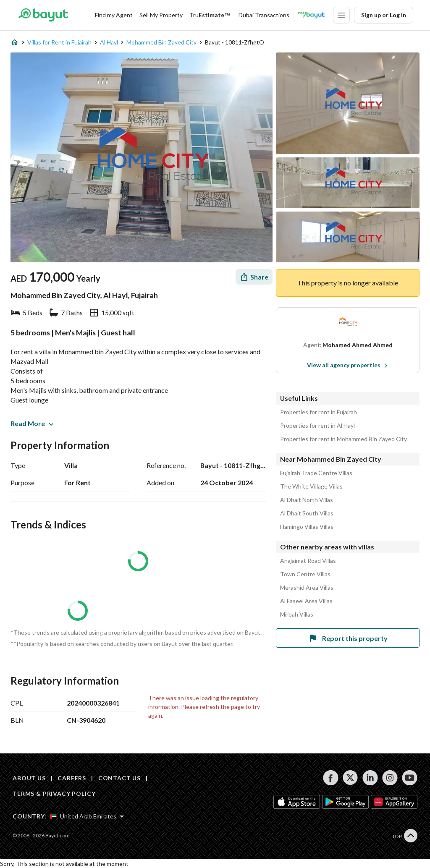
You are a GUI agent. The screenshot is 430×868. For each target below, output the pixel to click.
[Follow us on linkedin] (370, 778)
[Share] (254, 277)
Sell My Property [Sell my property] (161, 15)
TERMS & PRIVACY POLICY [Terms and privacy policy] (54, 793)
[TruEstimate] (210, 15)
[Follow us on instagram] (390, 778)
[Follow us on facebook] (331, 778)
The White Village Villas (311, 486)
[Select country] (87, 816)
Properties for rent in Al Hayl (317, 426)
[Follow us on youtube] (410, 778)
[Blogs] (311, 15)
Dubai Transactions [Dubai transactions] (264, 15)
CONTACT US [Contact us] (119, 778)
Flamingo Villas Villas (307, 527)
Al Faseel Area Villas (306, 601)
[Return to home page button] (43, 15)
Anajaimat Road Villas (308, 561)
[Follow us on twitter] (350, 778)
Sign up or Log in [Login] (384, 15)
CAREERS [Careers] (72, 778)
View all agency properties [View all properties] (348, 365)
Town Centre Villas (305, 574)
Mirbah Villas (297, 614)
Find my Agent (114, 15)
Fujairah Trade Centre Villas (316, 473)
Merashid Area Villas (307, 588)
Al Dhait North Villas (307, 500)
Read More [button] (32, 423)
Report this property (348, 638)
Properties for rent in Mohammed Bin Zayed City (343, 439)
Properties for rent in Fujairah (319, 412)
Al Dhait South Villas (307, 513)
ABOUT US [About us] (29, 778)
